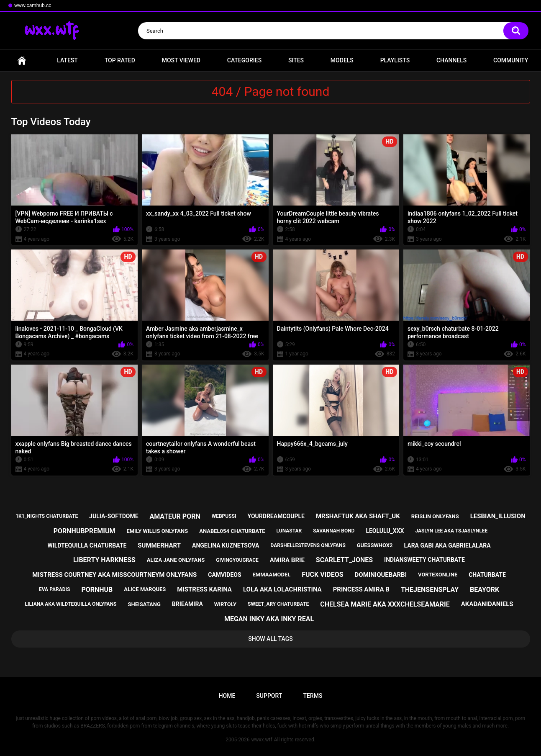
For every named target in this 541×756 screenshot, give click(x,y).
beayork (485, 590)
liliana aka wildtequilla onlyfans (71, 604)
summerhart (159, 545)
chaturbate (487, 575)
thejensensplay (430, 590)
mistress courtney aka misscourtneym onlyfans (114, 575)
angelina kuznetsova (226, 545)
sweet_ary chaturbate (278, 604)
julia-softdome (114, 516)
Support (269, 696)
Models (342, 60)
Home (22, 60)
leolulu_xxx (385, 531)
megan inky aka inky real (269, 619)
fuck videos (322, 575)
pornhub (97, 590)
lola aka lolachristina (282, 589)
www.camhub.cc (33, 5)
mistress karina (204, 589)
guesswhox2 (375, 545)
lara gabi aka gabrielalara (447, 545)
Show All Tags (270, 639)
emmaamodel (272, 575)
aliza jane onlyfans (176, 560)
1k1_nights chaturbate (47, 516)
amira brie (287, 560)
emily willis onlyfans (157, 531)
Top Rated (120, 60)
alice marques (145, 589)
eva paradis (54, 589)
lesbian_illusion (498, 516)
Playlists (395, 60)
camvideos (224, 575)
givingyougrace (237, 560)
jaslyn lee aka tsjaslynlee (451, 531)
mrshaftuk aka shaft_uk (358, 516)
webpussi (224, 516)
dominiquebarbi (381, 575)
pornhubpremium (85, 531)
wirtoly (225, 604)
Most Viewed (181, 60)
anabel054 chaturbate (232, 531)
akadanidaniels (487, 604)
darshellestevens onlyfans (308, 545)
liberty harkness (104, 560)
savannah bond (334, 531)
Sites (296, 60)
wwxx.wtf (262, 740)
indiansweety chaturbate (424, 560)
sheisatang (144, 604)
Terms (313, 696)
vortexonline (438, 575)
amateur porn (175, 516)
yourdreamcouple (276, 516)
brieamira (187, 604)
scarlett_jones (344, 560)
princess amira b (361, 589)
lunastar (289, 531)
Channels (451, 60)
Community (511, 60)
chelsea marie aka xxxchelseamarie (385, 604)
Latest (67, 60)
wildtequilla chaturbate (87, 545)
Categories (244, 60)
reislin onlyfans (435, 516)
